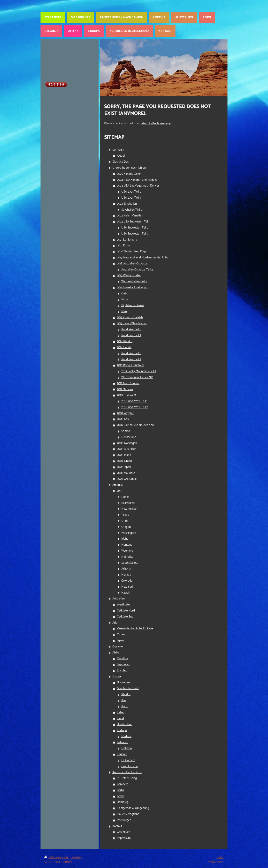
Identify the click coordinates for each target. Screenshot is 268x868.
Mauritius (123, 658)
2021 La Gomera (127, 240)
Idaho (125, 539)
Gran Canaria (130, 766)
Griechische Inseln (128, 688)
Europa (117, 677)
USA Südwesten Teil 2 (135, 228)
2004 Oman (124, 461)
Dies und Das (120, 162)
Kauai (125, 300)
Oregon (126, 527)
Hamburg (123, 802)
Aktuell (121, 156)
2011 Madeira (125, 389)
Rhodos (126, 694)
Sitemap (77, 857)
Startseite (118, 150)
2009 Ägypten (126, 413)
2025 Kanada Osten (129, 174)
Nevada (126, 575)
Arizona (126, 569)
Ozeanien (118, 647)
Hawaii (125, 593)
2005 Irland (124, 455)
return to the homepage (156, 123)
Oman (121, 635)
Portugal (122, 730)
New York (127, 587)
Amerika (118, 485)
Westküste (123, 605)
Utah (124, 521)
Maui (124, 311)
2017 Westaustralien (129, 275)
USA (120, 491)
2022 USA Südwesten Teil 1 (134, 222)
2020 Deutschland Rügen (132, 252)
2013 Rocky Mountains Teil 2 (139, 371)
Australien (119, 599)
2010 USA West (126, 395)
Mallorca (127, 748)
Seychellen (123, 664)
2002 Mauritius (126, 473)
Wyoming (127, 551)
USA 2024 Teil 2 (131, 192)
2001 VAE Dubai (127, 479)
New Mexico (129, 509)
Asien (116, 623)
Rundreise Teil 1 (131, 329)
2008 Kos (123, 419)
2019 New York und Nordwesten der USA (142, 258)
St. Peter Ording (127, 778)
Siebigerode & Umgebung (133, 808)
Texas (125, 515)
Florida (125, 497)
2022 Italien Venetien (130, 216)
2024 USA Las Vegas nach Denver (138, 186)
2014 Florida (124, 347)
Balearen (122, 742)
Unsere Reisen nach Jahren (129, 168)
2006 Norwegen (127, 443)
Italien (121, 712)
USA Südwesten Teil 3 (135, 234)
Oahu (125, 294)
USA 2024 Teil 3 (131, 198)
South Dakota (130, 563)
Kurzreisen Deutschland (127, 772)
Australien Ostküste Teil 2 (137, 270)
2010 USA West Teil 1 (134, 401)
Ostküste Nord (126, 611)
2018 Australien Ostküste (132, 264)
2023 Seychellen (127, 204)
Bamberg (123, 784)
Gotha (121, 796)
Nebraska (127, 557)
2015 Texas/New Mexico (132, 323)
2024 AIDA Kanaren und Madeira (137, 180)
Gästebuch (123, 832)
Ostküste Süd (125, 617)
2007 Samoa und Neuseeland (135, 425)
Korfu (125, 706)
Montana (127, 545)
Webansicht (216, 862)
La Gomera (128, 760)
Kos (124, 700)
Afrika (116, 653)
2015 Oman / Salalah (130, 317)
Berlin (120, 790)
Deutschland (125, 724)
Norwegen (123, 683)
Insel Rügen (124, 820)
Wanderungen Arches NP (137, 377)
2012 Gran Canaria (128, 383)
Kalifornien (128, 503)
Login (220, 857)
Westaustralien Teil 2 (134, 281)
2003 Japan (124, 467)
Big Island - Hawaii (133, 305)
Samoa (126, 431)
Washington (129, 533)
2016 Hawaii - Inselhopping (133, 287)
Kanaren (122, 754)
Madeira (126, 736)
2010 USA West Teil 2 (135, 407)
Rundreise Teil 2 (131, 335)
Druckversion (57, 857)
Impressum (124, 838)
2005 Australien (127, 449)
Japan (120, 641)
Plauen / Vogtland (128, 814)
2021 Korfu (123, 246)
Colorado (127, 581)
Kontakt (117, 826)
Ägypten (122, 670)
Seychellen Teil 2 (132, 210)
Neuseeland (129, 437)
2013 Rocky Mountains (130, 365)
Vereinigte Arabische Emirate (135, 629)
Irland (120, 718)
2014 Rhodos (125, 341)
